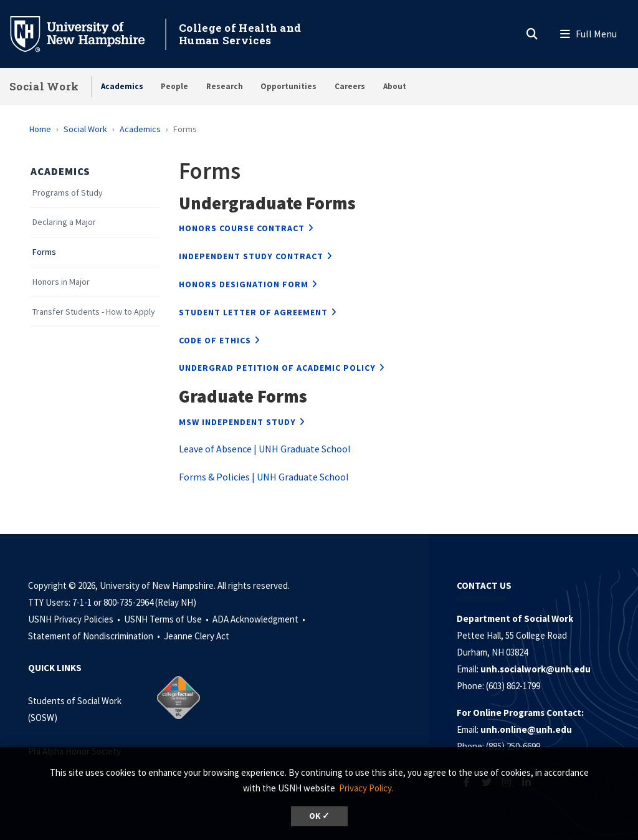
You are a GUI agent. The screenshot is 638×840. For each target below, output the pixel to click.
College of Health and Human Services (240, 34)
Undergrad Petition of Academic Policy (277, 368)
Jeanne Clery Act (197, 636)
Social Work (44, 86)
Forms (44, 252)
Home (40, 129)
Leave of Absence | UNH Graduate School (265, 449)
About (395, 86)
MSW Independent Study (237, 422)
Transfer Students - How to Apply (94, 312)
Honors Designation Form (244, 284)
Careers (350, 86)
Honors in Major (61, 282)
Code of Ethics (215, 340)
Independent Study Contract (251, 256)
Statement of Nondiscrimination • (95, 636)
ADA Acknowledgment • (260, 619)
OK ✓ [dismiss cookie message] (319, 816)
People (174, 86)
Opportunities (288, 86)
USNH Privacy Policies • (75, 619)
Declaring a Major (64, 222)
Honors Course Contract (242, 228)
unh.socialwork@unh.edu (536, 669)
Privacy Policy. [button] (366, 788)
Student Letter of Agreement (253, 312)
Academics (122, 86)
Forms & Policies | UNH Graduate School (264, 477)
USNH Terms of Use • (167, 619)
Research (225, 86)
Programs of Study (68, 193)
